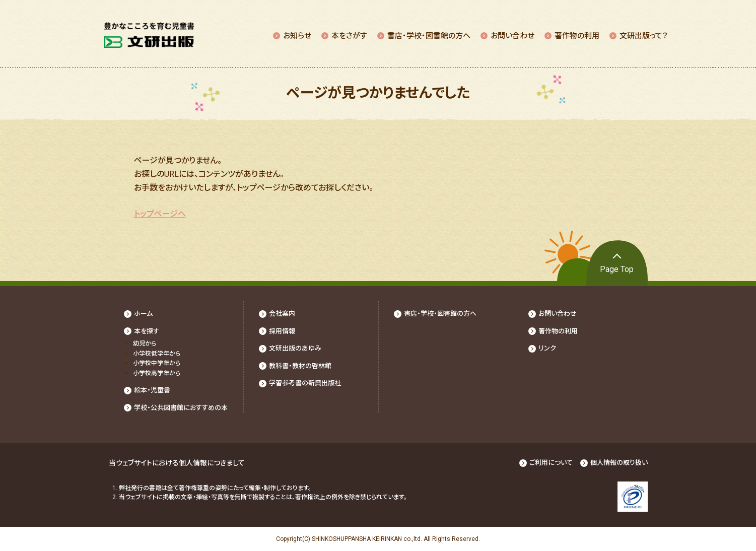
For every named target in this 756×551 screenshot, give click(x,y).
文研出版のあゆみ (295, 348)
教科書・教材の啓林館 (300, 366)
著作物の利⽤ (577, 36)
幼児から (145, 343)
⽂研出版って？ (644, 36)
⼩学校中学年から (157, 363)
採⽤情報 (282, 331)
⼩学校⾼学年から (157, 373)
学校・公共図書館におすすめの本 (181, 408)
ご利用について (551, 463)
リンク (547, 348)
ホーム (143, 314)
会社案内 (282, 314)
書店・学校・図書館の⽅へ (429, 36)
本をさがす (349, 36)
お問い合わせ (512, 36)
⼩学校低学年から (157, 354)
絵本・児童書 (152, 390)
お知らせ (297, 36)
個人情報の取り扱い (619, 463)
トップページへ (160, 214)
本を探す (147, 331)
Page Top (617, 269)
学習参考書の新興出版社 (305, 383)
